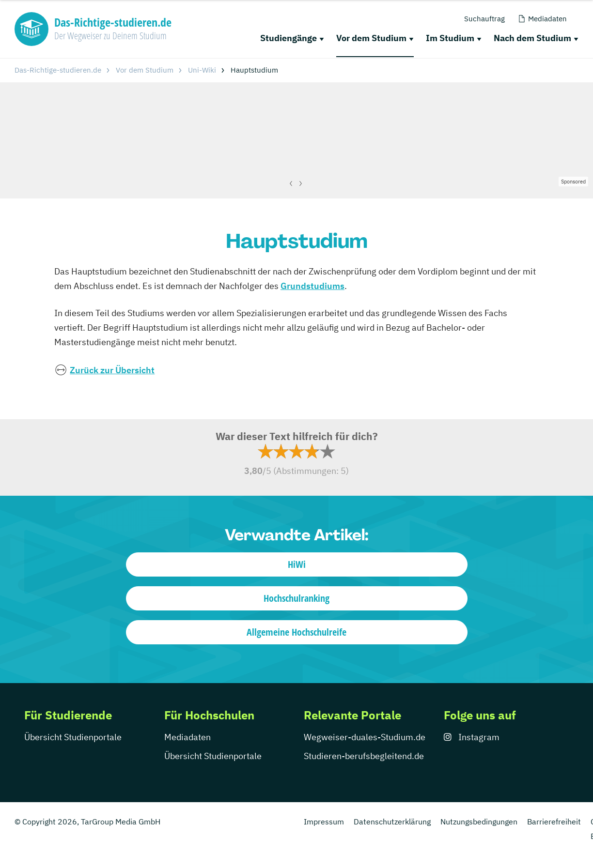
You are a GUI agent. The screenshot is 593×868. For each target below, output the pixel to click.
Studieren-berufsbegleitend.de (364, 756)
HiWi (297, 564)
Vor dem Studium (371, 38)
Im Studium (450, 38)
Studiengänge (289, 38)
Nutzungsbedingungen (479, 822)
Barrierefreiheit (554, 822)
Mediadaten (187, 737)
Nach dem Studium (532, 38)
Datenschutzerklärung (392, 822)
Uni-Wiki (202, 70)
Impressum (324, 822)
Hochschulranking (296, 598)
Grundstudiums (312, 286)
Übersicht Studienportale (73, 737)
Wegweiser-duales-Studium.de (365, 737)
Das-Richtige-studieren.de (58, 70)
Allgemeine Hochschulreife (296, 632)
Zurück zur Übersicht (112, 370)
